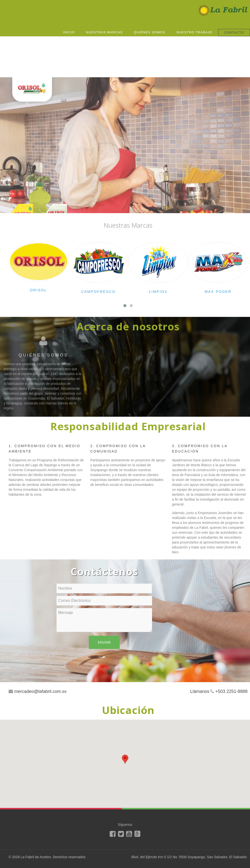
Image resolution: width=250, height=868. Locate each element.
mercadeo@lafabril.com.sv (40, 691)
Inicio (69, 32)
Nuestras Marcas (105, 32)
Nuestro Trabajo (194, 32)
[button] (125, 759)
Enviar (104, 642)
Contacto (234, 32)
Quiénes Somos (150, 32)
